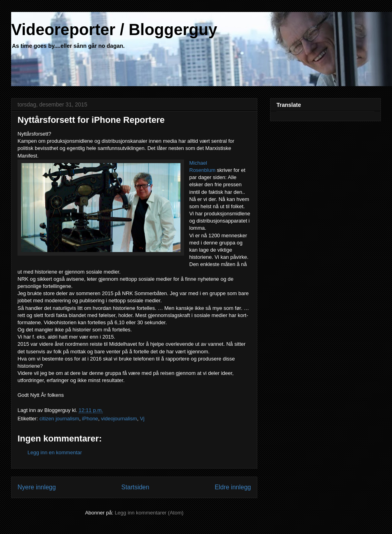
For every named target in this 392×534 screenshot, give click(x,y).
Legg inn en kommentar (55, 452)
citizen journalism (59, 419)
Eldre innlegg (233, 487)
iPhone (90, 419)
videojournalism (119, 419)
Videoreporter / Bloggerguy (114, 30)
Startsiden (135, 487)
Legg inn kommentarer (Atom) (149, 513)
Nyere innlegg (37, 487)
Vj (142, 419)
